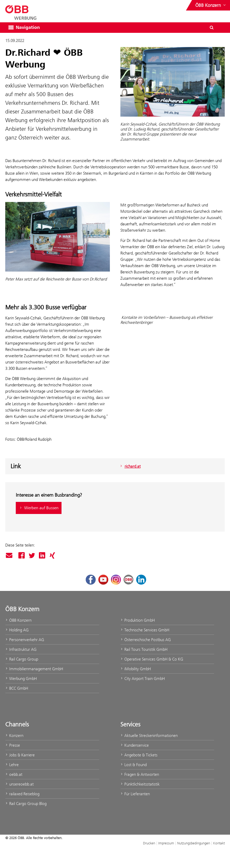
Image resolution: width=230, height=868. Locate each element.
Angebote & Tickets (139, 755)
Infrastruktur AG (21, 649)
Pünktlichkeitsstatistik (140, 784)
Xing (52, 555)
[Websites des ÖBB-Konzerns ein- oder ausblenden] (211, 5)
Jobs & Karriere (20, 755)
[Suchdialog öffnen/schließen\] (212, 28)
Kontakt (219, 843)
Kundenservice (135, 745)
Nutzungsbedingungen (194, 843)
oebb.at (14, 774)
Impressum (166, 843)
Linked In (42, 555)
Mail (10, 556)
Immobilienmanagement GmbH (34, 669)
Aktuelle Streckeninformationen (149, 736)
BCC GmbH (17, 688)
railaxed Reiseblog (22, 794)
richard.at (130, 466)
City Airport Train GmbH (143, 679)
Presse (13, 745)
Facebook (22, 555)
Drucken (149, 843)
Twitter (32, 555)
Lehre (12, 765)
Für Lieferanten (135, 794)
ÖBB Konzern (18, 620)
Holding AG (17, 630)
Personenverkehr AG (25, 640)
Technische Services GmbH (145, 630)
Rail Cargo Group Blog (26, 804)
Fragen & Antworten (140, 774)
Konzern (14, 736)
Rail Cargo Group (22, 659)
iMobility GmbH (136, 669)
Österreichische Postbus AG (146, 640)
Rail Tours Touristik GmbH (144, 649)
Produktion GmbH (138, 620)
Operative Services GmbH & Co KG (152, 659)
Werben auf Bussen (39, 508)
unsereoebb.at (19, 784)
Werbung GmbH (21, 679)
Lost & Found (134, 765)
